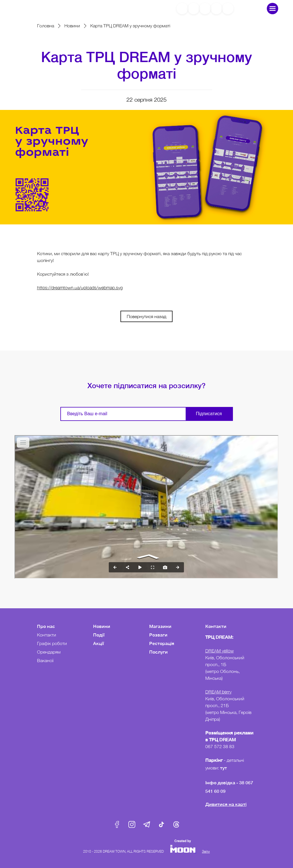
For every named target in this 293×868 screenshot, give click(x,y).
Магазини (160, 626)
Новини (72, 26)
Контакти (47, 635)
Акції (99, 643)
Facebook (117, 824)
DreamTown (39, 8)
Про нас (46, 626)
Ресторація (162, 643)
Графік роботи (52, 643)
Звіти (206, 851)
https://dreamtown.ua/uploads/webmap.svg (80, 288)
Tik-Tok (161, 824)
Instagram (132, 824)
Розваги (158, 635)
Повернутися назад (146, 316)
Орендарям (49, 652)
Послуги (158, 652)
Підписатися (209, 414)
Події (99, 635)
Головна (46, 26)
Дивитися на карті (226, 804)
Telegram (147, 824)
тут (224, 768)
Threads (176, 824)
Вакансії (45, 660)
